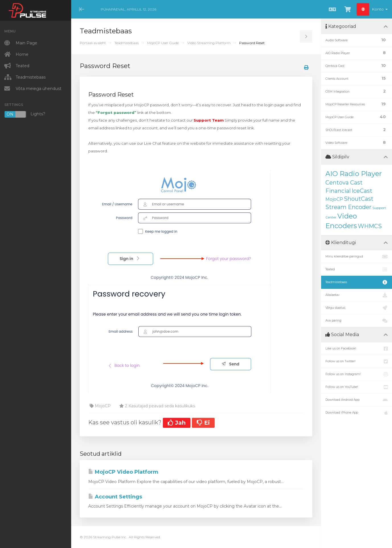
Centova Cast (344, 183)
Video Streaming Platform (209, 43)
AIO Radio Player (354, 174)
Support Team (209, 120)
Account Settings (115, 497)
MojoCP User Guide (163, 43)
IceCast (362, 191)
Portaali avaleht (93, 43)
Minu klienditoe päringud (357, 257)
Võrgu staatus (357, 308)
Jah (177, 423)
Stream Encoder (348, 207)
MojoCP (334, 199)
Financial (338, 191)
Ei (203, 423)
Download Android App (357, 400)
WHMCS (370, 226)
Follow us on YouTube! (357, 387)
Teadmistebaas (127, 43)
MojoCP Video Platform (123, 472)
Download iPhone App (357, 413)
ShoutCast (359, 199)
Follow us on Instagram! (357, 374)
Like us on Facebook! (357, 349)
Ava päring (357, 321)
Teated (357, 269)
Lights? (25, 114)
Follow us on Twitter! (357, 361)
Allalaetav (357, 295)
